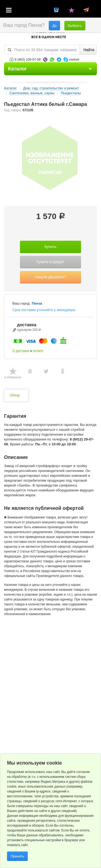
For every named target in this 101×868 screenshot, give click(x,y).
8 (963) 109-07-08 (28, 60)
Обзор (15, 395)
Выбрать (75, 26)
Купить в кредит (50, 262)
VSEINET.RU (48, 34)
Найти (89, 50)
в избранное (13, 377)
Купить (50, 247)
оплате (38, 351)
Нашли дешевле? (50, 277)
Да (54, 26)
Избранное (72, 11)
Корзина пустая (57, 11)
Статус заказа (86, 11)
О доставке (21, 351)
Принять (17, 856)
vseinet (74, 60)
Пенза (37, 304)
